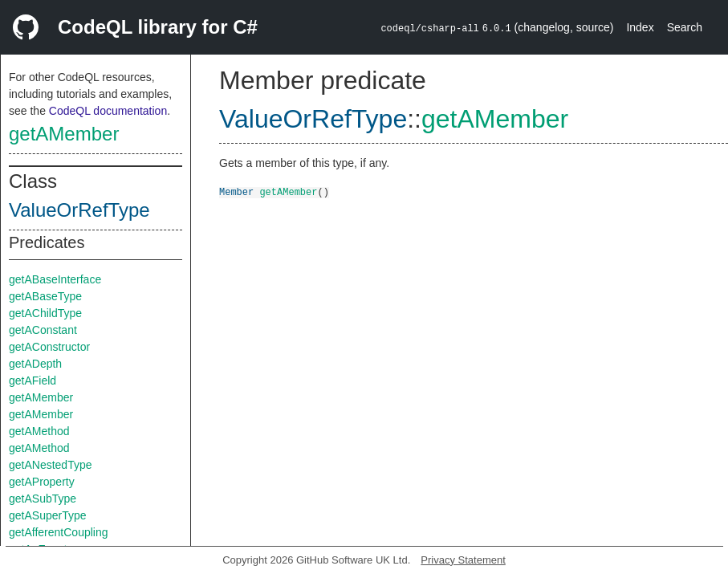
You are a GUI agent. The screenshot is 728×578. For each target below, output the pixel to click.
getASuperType (48, 515)
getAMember (64, 134)
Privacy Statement (463, 560)
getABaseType (45, 296)
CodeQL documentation (108, 111)
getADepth (35, 364)
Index (640, 27)
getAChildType (45, 313)
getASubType (43, 499)
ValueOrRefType (79, 210)
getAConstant (43, 330)
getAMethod (39, 431)
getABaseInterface (55, 279)
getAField (33, 381)
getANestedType (51, 465)
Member (236, 191)
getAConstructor (49, 347)
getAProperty (42, 482)
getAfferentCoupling (59, 532)
